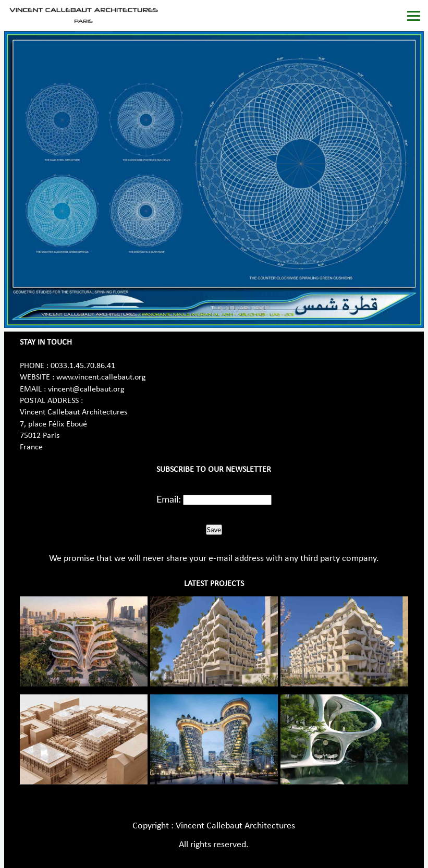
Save (214, 530)
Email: (169, 499)
